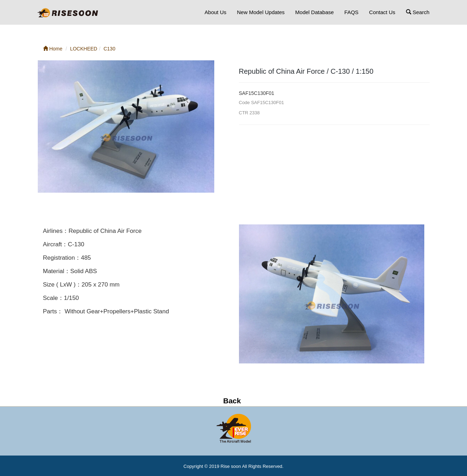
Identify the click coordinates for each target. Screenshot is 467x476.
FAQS (352, 12)
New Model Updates (261, 12)
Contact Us (382, 12)
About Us (216, 12)
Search (418, 12)
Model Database (314, 12)
